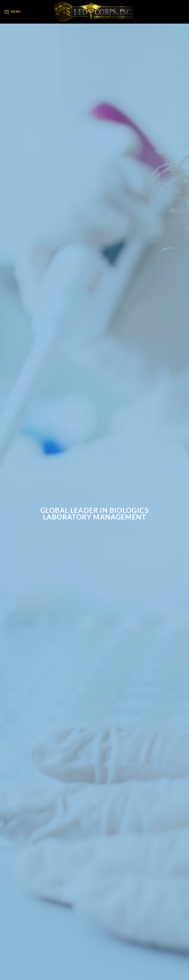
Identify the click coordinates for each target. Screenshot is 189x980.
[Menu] (12, 12)
